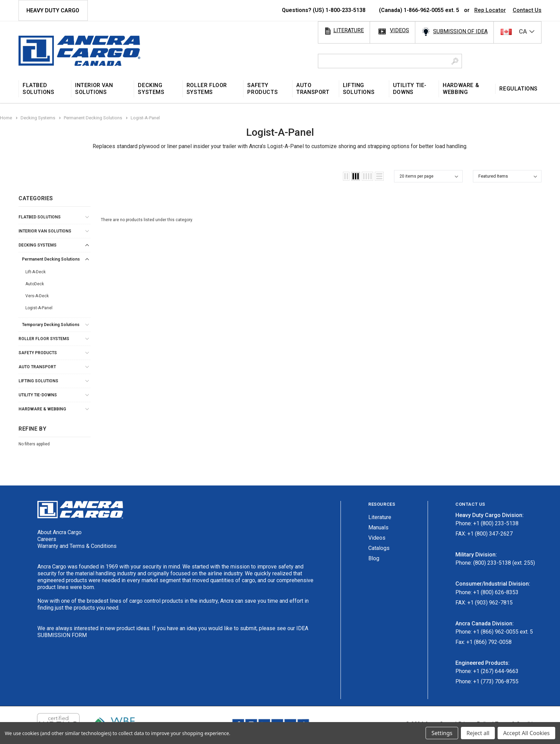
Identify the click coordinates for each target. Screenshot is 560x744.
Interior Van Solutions (45, 231)
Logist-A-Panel (39, 308)
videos (400, 30)
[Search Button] (455, 61)
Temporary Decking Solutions (51, 325)
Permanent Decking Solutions (51, 259)
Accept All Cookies (526, 733)
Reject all (478, 733)
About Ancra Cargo (59, 532)
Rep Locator (490, 10)
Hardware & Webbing (42, 409)
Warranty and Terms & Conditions (77, 546)
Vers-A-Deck (37, 296)
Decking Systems (38, 245)
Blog (374, 558)
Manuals (378, 527)
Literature (380, 517)
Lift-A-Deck (35, 272)
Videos (377, 538)
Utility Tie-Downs (38, 395)
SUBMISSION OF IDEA (460, 31)
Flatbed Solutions (40, 217)
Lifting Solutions (38, 381)
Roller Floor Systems (44, 339)
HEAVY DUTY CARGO (53, 10)
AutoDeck (35, 284)
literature (349, 30)
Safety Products (38, 353)
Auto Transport (37, 367)
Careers (47, 539)
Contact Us (527, 10)
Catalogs (379, 548)
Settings (442, 733)
